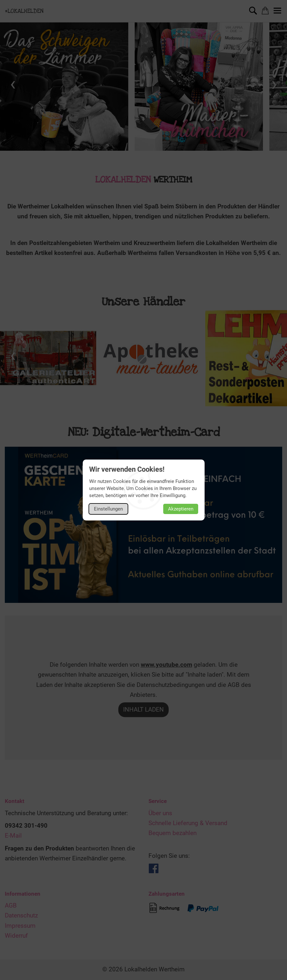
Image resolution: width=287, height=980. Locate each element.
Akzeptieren (181, 509)
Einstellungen (108, 509)
